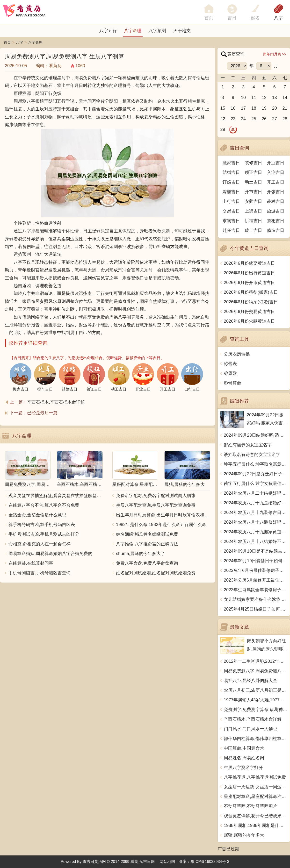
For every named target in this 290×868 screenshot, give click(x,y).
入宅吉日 (275, 172)
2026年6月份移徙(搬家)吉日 (251, 292)
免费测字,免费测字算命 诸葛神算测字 (256, 710)
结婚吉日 (231, 172)
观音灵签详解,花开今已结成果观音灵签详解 (256, 816)
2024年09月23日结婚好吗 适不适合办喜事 (256, 435)
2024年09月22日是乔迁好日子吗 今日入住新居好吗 (256, 474)
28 (285, 119)
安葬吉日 (254, 201)
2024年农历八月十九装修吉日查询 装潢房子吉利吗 (256, 512)
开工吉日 (275, 182)
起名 (255, 18)
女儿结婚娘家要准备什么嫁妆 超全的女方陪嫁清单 (256, 599)
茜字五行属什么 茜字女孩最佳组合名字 (256, 484)
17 (243, 108)
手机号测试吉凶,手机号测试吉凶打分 (44, 534)
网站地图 (167, 862)
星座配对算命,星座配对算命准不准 (256, 797)
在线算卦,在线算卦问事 (31, 563)
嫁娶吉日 (231, 192)
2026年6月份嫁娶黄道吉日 (249, 263)
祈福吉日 (254, 221)
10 (243, 98)
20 (275, 108)
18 (254, 108)
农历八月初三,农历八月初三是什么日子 (256, 690)
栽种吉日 (275, 201)
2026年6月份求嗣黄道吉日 (249, 321)
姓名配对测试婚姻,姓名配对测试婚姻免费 (156, 573)
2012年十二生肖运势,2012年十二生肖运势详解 (256, 661)
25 (254, 119)
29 (223, 129)
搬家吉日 (231, 163)
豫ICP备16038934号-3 (210, 862)
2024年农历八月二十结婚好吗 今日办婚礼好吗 (256, 493)
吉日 (232, 18)
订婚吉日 (231, 182)
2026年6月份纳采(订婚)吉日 (251, 302)
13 (275, 98)
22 (223, 119)
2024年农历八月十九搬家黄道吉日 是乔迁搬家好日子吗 (256, 532)
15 (223, 108)
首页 (7, 42)
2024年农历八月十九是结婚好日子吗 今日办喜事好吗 (256, 503)
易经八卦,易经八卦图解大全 (250, 681)
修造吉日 (275, 230)
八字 (278, 18)
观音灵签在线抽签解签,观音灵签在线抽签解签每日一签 (56, 496)
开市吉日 (254, 192)
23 (233, 119)
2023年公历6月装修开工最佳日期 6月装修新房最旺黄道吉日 (256, 580)
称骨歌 (230, 373)
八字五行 (108, 31)
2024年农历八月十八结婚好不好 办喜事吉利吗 (256, 541)
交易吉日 (231, 211)
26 (264, 119)
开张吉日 (275, 192)
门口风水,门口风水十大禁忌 (250, 729)
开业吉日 (275, 163)
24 (243, 119)
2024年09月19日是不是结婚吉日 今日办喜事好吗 (256, 551)
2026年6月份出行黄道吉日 (249, 273)
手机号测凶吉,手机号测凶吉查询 (40, 573)
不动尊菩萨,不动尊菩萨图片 (250, 806)
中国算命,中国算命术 (244, 748)
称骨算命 (232, 383)
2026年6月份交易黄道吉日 (249, 312)
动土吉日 (254, 182)
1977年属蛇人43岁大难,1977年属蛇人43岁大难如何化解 (256, 700)
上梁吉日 (254, 211)
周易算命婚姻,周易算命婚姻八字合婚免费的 (50, 554)
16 (233, 108)
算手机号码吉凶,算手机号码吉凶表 (42, 525)
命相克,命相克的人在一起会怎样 (40, 544)
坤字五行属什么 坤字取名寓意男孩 (256, 464)
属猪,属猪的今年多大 (244, 835)
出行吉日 (231, 201)
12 (264, 98)
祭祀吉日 (275, 221)
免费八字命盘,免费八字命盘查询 (147, 563)
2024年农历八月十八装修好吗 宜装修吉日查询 (256, 522)
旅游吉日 (275, 211)
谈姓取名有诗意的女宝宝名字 (252, 455)
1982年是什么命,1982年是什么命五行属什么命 (161, 525)
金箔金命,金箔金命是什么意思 (37, 515)
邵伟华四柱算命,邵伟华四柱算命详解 (256, 739)
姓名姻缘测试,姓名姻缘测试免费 (147, 534)
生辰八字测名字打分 (243, 768)
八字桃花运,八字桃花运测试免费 (255, 777)
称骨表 (230, 364)
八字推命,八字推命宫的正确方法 (147, 544)
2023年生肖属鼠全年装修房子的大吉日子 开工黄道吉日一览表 (256, 590)
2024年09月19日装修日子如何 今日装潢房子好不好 (256, 561)
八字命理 (133, 31)
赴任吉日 (231, 230)
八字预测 (157, 31)
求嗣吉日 (231, 221)
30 (233, 129)
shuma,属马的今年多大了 (141, 554)
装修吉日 (254, 163)
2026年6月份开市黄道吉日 (249, 283)
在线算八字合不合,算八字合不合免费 (44, 505)
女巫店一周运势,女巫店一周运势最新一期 (256, 787)
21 (285, 108)
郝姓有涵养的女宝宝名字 (248, 445)
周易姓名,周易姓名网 (244, 758)
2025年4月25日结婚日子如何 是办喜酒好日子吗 (256, 609)
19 (264, 108)
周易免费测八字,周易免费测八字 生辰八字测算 (256, 671)
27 (275, 119)
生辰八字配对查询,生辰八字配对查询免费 (156, 505)
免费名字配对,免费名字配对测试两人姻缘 (156, 496)
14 (285, 98)
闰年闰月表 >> (275, 54)
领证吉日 (254, 172)
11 (254, 98)
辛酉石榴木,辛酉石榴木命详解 (56, 402)
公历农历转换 (237, 354)
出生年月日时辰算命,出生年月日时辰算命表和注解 (163, 515)
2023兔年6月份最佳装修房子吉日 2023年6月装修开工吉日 (256, 570)
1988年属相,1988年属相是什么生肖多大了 (256, 825)
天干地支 (182, 31)
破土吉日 (254, 230)
